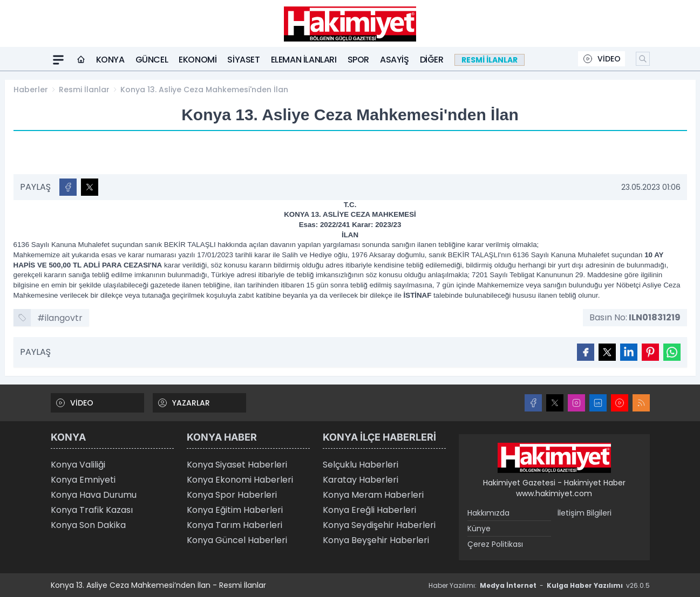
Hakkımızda (488, 513)
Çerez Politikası (495, 544)
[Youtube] (620, 403)
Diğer (432, 60)
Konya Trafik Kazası (92, 510)
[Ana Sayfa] (81, 60)
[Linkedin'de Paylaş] (629, 352)
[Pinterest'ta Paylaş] (650, 352)
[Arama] (643, 59)
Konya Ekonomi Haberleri (240, 480)
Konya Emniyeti (83, 480)
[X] (555, 403)
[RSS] (641, 403)
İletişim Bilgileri (585, 513)
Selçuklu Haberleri (361, 465)
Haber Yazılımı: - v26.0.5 (539, 585)
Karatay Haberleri (361, 480)
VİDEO (602, 59)
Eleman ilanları (304, 60)
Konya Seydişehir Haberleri (379, 525)
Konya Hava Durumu (94, 495)
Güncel (152, 60)
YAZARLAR (184, 403)
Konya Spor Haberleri (232, 495)
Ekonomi (198, 60)
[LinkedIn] (598, 403)
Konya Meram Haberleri (373, 495)
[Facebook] (533, 403)
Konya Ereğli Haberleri (369, 510)
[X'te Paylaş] (90, 187)
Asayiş (395, 60)
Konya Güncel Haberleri (237, 540)
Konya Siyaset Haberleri (237, 465)
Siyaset (243, 60)
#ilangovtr (60, 318)
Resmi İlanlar (84, 90)
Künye (479, 529)
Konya (110, 60)
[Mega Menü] (58, 60)
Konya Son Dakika (88, 525)
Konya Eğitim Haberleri (235, 510)
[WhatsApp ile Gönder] (672, 352)
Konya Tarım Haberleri (235, 525)
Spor (358, 60)
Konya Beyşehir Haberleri (376, 540)
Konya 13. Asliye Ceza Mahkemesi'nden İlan (204, 90)
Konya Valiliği (78, 465)
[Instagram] (576, 403)
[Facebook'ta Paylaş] (68, 187)
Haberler (31, 90)
